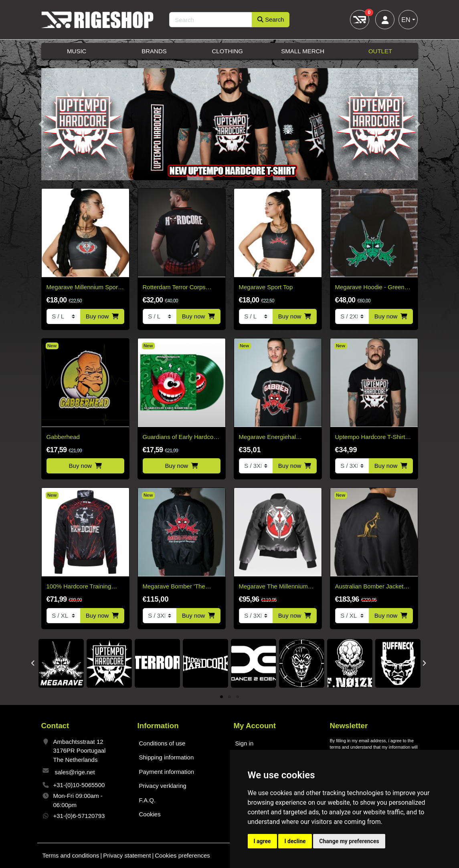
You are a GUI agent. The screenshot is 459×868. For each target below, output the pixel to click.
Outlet (380, 51)
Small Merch (303, 51)
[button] (41, 124)
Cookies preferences (182, 855)
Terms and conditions (71, 855)
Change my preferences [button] (349, 841)
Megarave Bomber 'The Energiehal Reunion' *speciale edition (174, 587)
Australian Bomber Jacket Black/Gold (369, 587)
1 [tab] (221, 697)
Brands (154, 51)
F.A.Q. (148, 800)
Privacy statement (127, 855)
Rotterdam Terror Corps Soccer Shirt (174, 288)
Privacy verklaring (163, 786)
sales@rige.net (75, 772)
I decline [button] (295, 841)
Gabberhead (63, 437)
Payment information (167, 772)
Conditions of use (162, 743)
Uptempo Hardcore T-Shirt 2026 (370, 438)
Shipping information (167, 757)
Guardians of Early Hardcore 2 (181, 438)
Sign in (245, 743)
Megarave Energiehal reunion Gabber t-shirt (268, 438)
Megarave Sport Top (266, 287)
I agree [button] (262, 841)
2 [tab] (229, 697)
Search (271, 19)
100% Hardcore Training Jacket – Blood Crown (79, 587)
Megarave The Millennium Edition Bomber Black (273, 587)
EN (406, 20)
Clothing (227, 51)
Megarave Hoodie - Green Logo (370, 288)
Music (77, 51)
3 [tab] (238, 697)
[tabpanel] (61, 663)
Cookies (150, 814)
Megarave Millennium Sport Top (83, 288)
